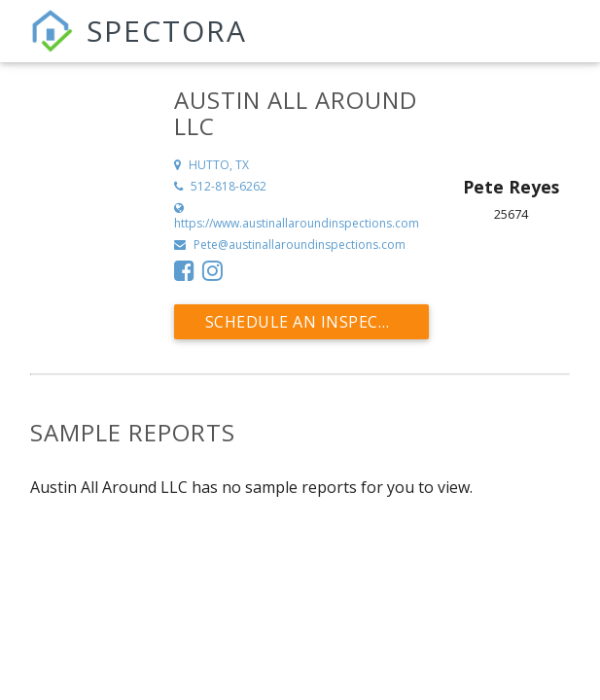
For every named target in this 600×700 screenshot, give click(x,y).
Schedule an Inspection (313, 322)
